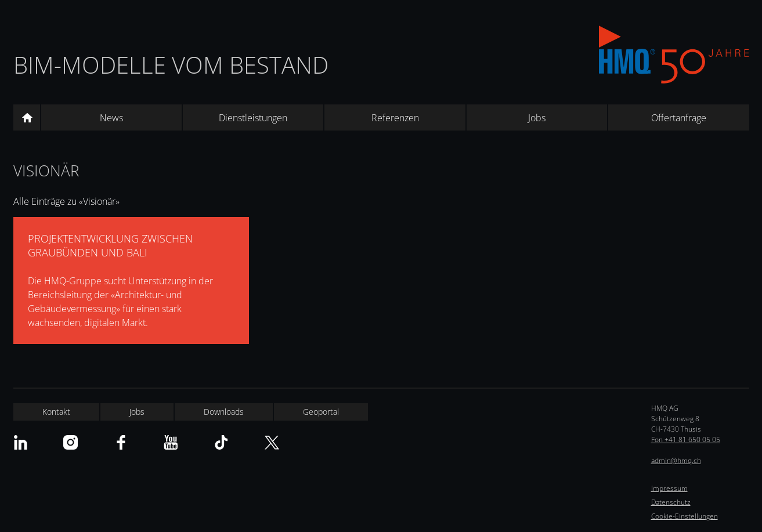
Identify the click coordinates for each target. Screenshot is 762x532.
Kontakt (56, 412)
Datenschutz (671, 502)
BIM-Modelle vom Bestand (171, 65)
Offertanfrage (679, 118)
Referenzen (395, 118)
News (111, 118)
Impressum (669, 488)
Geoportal (321, 412)
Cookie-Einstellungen (685, 516)
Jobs (537, 118)
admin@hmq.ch (676, 460)
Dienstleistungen (253, 118)
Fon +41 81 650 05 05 (686, 439)
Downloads (224, 412)
